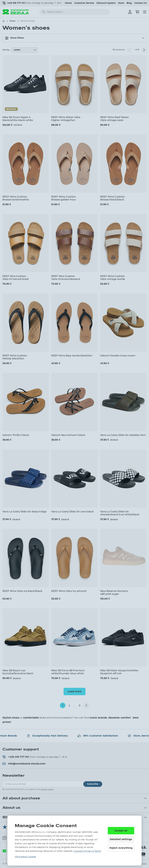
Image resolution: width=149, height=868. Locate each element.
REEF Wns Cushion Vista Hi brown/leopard (66, 278)
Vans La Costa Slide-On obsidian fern (123, 435)
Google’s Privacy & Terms (87, 851)
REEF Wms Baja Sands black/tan (72, 356)
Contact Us (140, 3)
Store (121, 3)
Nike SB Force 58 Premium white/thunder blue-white (68, 672)
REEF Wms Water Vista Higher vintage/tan (66, 119)
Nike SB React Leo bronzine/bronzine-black (18, 672)
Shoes (12, 21)
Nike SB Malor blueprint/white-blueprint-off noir (120, 672)
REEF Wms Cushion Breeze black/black (113, 198)
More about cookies (25, 857)
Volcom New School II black (68, 435)
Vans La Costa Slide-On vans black (72, 512)
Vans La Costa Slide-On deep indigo (25, 512)
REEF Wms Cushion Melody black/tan (15, 357)
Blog (129, 3)
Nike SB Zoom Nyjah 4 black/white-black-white (18, 119)
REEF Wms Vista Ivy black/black (22, 591)
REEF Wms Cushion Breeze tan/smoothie (16, 198)
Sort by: (6, 50)
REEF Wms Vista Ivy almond (69, 591)
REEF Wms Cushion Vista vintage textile (113, 278)
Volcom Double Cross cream (118, 356)
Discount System (106, 3)
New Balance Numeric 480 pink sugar (114, 592)
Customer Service (84, 3)
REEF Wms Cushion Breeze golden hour (64, 198)
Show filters (14, 38)
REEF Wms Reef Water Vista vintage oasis (115, 119)
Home (68, 3)
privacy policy (47, 789)
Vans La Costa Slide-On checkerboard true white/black (120, 513)
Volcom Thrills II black (16, 435)
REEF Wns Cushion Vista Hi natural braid (16, 278)
